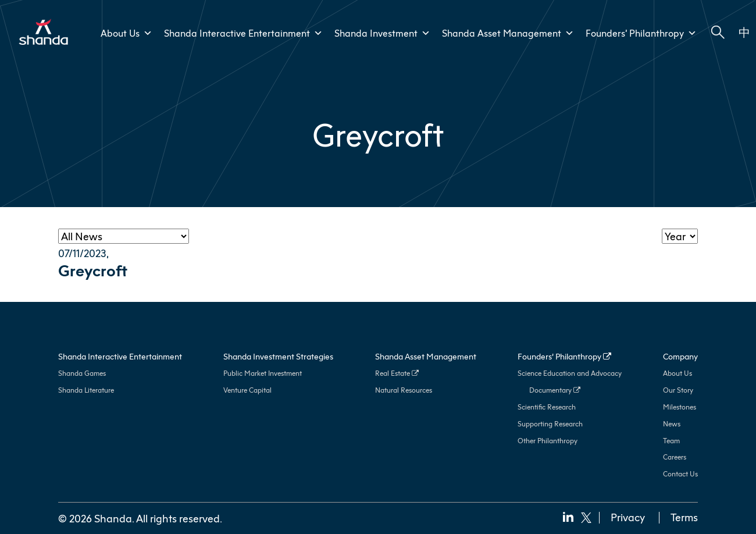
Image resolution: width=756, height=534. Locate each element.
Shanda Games (82, 373)
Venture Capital (247, 390)
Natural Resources (404, 390)
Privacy (628, 517)
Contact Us (680, 474)
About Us (677, 373)
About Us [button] (126, 33)
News (672, 424)
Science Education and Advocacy (570, 373)
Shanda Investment (382, 33)
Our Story (678, 390)
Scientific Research (547, 407)
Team (671, 441)
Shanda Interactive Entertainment (243, 33)
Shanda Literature (86, 390)
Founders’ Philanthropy (641, 33)
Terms (684, 517)
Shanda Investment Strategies (278, 356)
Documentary (555, 390)
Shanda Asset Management (508, 33)
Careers (675, 457)
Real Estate (397, 373)
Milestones (680, 407)
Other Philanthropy (548, 441)
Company (680, 356)
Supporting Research (550, 424)
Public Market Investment (263, 373)
